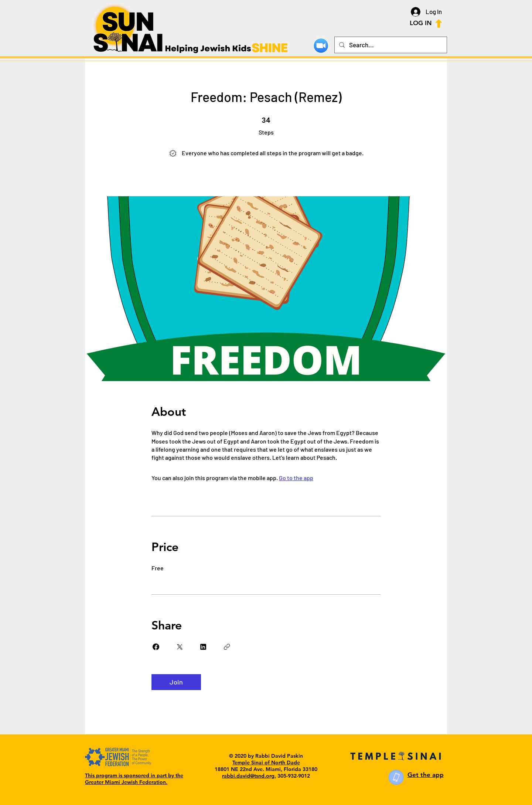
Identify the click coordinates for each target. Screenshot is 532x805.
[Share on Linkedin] (203, 647)
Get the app (426, 775)
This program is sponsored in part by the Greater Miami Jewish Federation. (134, 779)
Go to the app (296, 478)
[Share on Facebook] (156, 647)
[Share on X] (180, 647)
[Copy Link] (227, 647)
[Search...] (390, 45)
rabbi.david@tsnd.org (248, 776)
